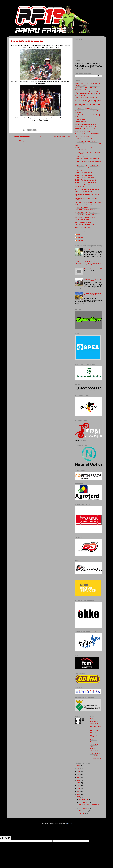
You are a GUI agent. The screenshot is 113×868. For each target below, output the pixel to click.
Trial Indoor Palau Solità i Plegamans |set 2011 (88, 195)
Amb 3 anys (87, 249)
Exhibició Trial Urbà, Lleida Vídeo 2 (85, 180)
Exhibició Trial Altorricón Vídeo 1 (85, 173)
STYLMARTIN (94, 744)
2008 (79, 794)
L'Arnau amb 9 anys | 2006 (83, 227)
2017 (79, 769)
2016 (79, 772)
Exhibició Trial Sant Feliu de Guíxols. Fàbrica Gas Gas (88, 162)
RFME (92, 739)
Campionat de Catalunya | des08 (85, 225)
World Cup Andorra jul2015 (83, 131)
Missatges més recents (20, 137)
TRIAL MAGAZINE (96, 753)
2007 (79, 797)
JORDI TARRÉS (95, 724)
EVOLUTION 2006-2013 (82, 170)
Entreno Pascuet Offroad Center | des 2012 (88, 189)
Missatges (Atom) (24, 141)
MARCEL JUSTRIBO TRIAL (96, 727)
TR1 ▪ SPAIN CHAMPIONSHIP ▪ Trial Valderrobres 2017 (86, 88)
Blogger (70, 823)
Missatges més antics (62, 137)
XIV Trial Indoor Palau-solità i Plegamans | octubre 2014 (88, 153)
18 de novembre (84, 808)
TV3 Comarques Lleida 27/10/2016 (86, 124)
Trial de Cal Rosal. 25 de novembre (27, 41)
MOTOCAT (93, 733)
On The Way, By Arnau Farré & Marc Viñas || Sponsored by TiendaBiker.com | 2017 (88, 101)
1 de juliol (82, 814)
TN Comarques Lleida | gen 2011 (85, 212)
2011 (79, 786)
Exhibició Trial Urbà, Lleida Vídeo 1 (85, 178)
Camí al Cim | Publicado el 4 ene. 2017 (87, 98)
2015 (79, 774)
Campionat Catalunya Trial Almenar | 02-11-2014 (88, 145)
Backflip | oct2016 (80, 122)
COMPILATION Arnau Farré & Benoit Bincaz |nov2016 (88, 112)
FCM (92, 719)
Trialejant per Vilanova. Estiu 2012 (85, 192)
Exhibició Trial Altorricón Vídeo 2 (85, 175)
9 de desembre (84, 799)
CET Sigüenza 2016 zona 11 (84, 108)
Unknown (80, 238)
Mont (79, 235)
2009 (79, 791)
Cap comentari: (17, 130)
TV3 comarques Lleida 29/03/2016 (85, 127)
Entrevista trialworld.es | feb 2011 (85, 210)
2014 (79, 777)
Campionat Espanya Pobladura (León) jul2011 (89, 202)
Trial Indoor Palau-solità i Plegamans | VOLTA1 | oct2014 (87, 149)
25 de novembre (84, 802)
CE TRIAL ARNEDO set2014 (83, 156)
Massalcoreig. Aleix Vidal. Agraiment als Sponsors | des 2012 (87, 186)
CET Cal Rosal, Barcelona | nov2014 (86, 141)
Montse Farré (94, 730)
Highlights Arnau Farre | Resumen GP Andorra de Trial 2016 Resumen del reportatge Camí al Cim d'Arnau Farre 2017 (89, 93)
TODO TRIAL (94, 751)
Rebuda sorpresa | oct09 (82, 220)
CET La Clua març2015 (82, 136)
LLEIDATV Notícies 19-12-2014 (84, 139)
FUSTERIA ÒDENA (96, 721)
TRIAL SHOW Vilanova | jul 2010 (85, 217)
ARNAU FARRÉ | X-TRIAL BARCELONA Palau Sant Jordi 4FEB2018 (88, 84)
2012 (79, 783)
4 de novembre (84, 811)
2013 (79, 780)
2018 (79, 766)
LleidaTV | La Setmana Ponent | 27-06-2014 (88, 165)
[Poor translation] (8, 838)
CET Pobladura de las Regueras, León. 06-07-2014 (93, 280)
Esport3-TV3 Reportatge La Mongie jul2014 (88, 159)
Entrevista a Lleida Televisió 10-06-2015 (87, 134)
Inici (41, 137)
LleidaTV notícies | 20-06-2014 (84, 168)
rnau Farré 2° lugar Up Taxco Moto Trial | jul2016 (87, 116)
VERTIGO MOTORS (96, 758)
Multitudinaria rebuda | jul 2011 (84, 205)
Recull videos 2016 (81, 119)
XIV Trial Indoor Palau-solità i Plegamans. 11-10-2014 (92, 294)
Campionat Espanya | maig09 (84, 222)
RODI (92, 742)
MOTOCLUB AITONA (94, 736)
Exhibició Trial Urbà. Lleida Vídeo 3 (85, 182)
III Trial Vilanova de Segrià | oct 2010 (86, 215)
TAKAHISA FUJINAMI (93, 748)
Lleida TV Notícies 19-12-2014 (93, 269)
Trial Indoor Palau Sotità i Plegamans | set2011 (87, 199)
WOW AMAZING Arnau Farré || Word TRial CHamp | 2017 (87, 105)
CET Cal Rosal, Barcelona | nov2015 (86, 129)
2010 (79, 789)
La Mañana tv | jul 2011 (82, 207)
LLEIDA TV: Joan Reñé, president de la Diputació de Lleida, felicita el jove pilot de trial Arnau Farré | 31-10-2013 (88, 263)
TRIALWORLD (94, 756)
